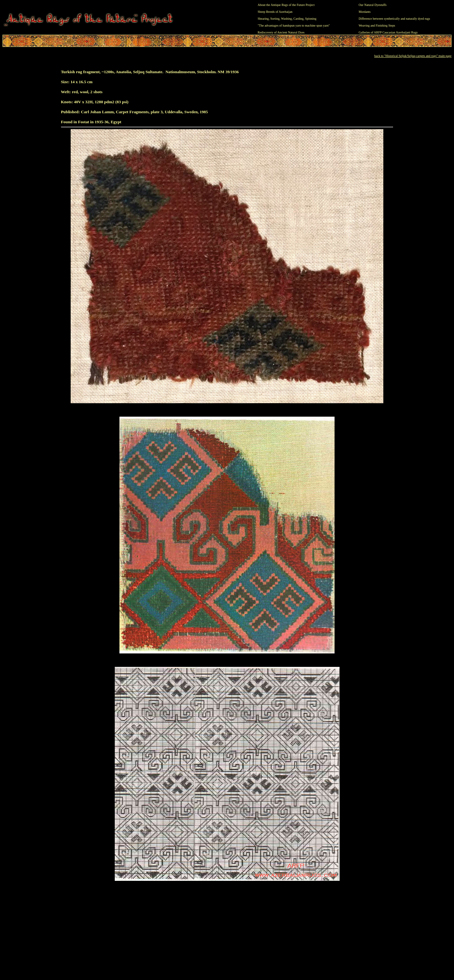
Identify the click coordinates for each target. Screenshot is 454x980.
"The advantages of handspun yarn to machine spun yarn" (294, 25)
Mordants (365, 12)
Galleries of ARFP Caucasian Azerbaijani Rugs (388, 32)
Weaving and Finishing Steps (377, 25)
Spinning (311, 19)
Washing (287, 19)
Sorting (275, 19)
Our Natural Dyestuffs (373, 5)
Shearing (263, 19)
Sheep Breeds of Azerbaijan (275, 12)
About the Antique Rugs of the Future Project (286, 5)
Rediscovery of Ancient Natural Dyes (281, 32)
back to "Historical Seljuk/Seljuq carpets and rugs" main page (413, 56)
